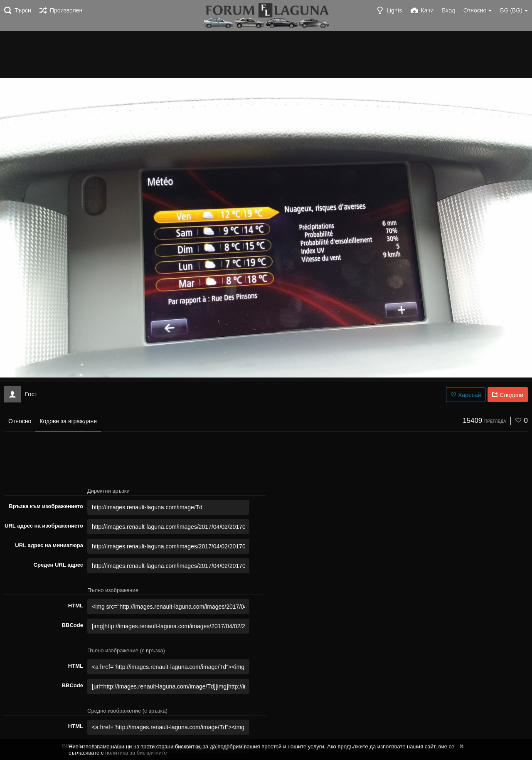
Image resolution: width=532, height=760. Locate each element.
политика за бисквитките (136, 753)
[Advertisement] (266, 54)
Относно (20, 421)
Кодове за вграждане (68, 421)
